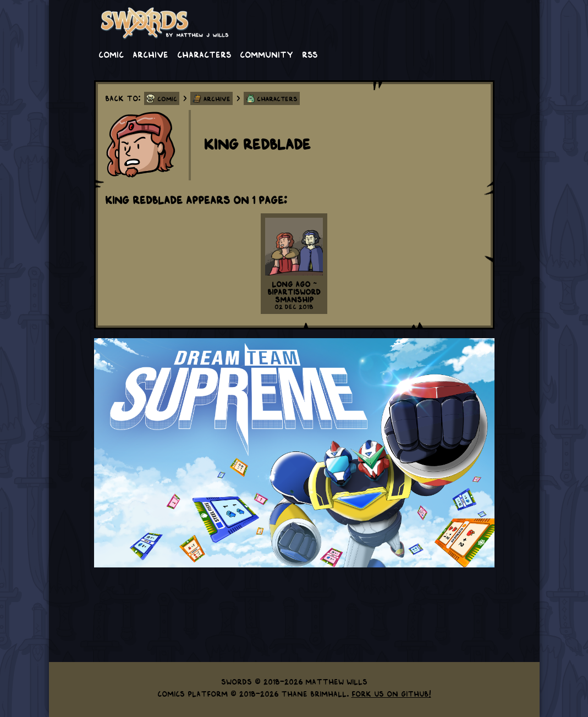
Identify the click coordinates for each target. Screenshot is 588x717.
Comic (111, 54)
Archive (150, 54)
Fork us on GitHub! (391, 693)
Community (266, 54)
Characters (204, 54)
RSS (310, 54)
